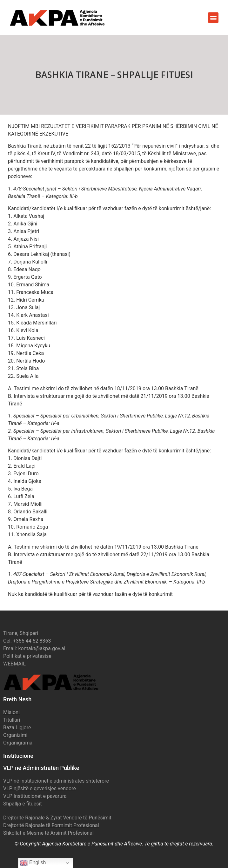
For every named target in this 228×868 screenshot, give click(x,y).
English (33, 863)
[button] (213, 18)
